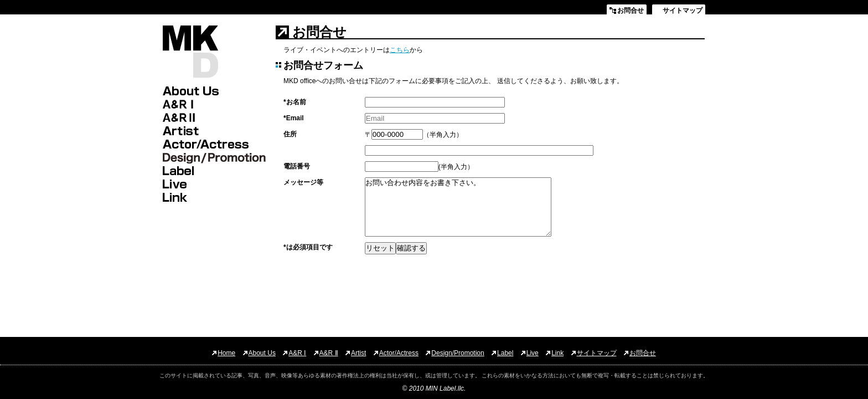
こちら (400, 50)
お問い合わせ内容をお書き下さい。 (458, 207)
